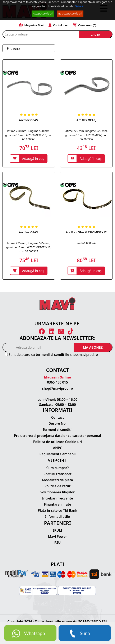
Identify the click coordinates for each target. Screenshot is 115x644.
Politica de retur (58, 486)
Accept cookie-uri (43, 14)
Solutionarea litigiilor (57, 492)
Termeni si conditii (58, 430)
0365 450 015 (57, 382)
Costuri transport (57, 474)
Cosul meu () (84, 25)
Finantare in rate (57, 504)
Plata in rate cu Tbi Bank (57, 510)
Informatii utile (57, 517)
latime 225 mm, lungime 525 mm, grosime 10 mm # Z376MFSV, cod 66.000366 (86, 135)
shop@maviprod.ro (57, 388)
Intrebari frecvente (57, 498)
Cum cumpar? (57, 468)
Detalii (79, 6)
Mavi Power (58, 536)
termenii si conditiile (52, 355)
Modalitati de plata (57, 480)
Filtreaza (13, 48)
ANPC (57, 448)
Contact (58, 417)
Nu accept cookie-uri (70, 14)
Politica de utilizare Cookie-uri (57, 442)
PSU (58, 543)
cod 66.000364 (86, 243)
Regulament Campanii (58, 454)
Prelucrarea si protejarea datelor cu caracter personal (57, 436)
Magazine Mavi (32, 25)
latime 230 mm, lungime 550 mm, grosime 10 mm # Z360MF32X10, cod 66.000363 (29, 135)
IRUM (57, 530)
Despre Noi (57, 423)
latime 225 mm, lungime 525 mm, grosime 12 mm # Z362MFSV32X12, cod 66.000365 (29, 247)
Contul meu (59, 25)
